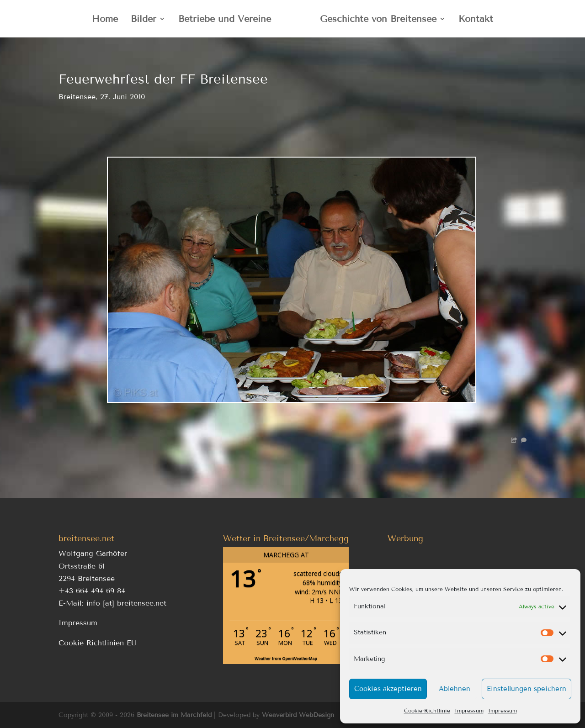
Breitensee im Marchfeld (174, 715)
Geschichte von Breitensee (378, 20)
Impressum (469, 710)
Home (105, 20)
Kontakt (476, 20)
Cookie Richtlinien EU (98, 643)
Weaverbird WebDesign (298, 715)
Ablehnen (455, 689)
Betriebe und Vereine (225, 20)
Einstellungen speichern (526, 689)
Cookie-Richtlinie (427, 710)
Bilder (144, 20)
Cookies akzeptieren (388, 689)
